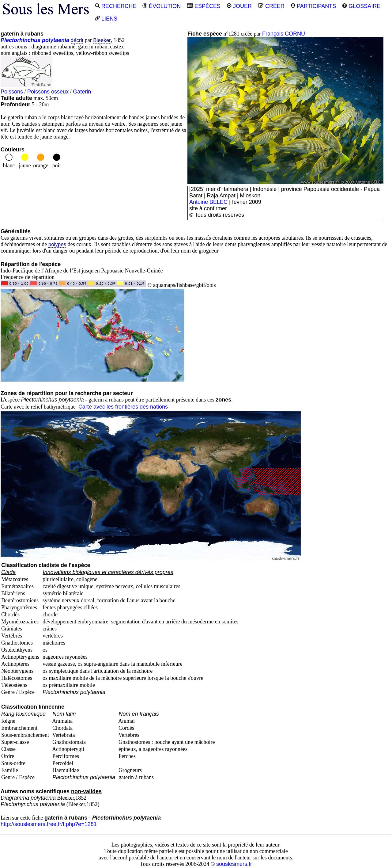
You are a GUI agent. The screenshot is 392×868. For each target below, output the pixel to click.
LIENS (106, 19)
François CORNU (284, 34)
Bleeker (102, 40)
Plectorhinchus (21, 40)
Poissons (12, 92)
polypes (57, 244)
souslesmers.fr (234, 864)
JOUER (239, 6)
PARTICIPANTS (313, 6)
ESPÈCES (204, 6)
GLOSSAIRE (361, 6)
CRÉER (271, 6)
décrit (77, 40)
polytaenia (56, 40)
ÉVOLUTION (162, 6)
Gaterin (82, 92)
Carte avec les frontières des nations (123, 407)
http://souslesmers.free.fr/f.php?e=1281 (49, 824)
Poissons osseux (48, 92)
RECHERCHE (116, 6)
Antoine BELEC (208, 202)
